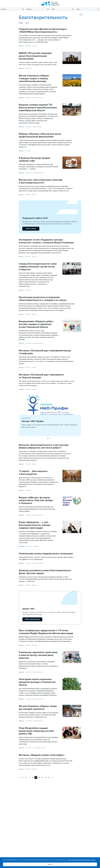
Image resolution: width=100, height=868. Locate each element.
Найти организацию (32, 619)
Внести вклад (31, 229)
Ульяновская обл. (38, 98)
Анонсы (21, 46)
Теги (27, 23)
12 (46, 777)
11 (42, 777)
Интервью (22, 546)
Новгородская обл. (38, 173)
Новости (21, 68)
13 (49, 777)
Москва (34, 46)
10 (39, 777)
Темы (21, 23)
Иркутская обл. (37, 127)
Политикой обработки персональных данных (81, 860)
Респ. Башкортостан (39, 748)
